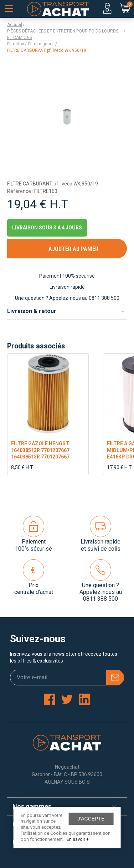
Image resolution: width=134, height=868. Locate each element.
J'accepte (91, 819)
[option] (48, 414)
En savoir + (78, 839)
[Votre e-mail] (67, 678)
